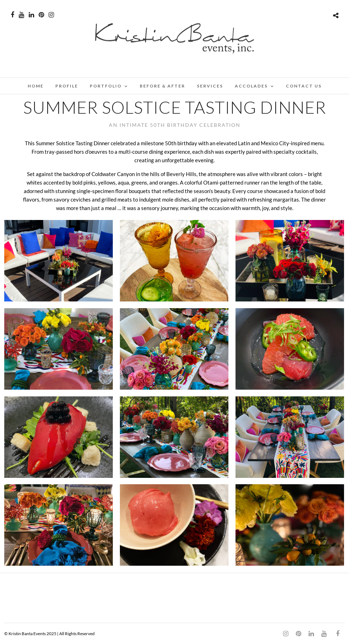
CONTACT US (304, 86)
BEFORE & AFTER (162, 86)
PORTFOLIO (106, 86)
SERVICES (210, 86)
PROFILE (67, 86)
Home (36, 86)
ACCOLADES (251, 86)
